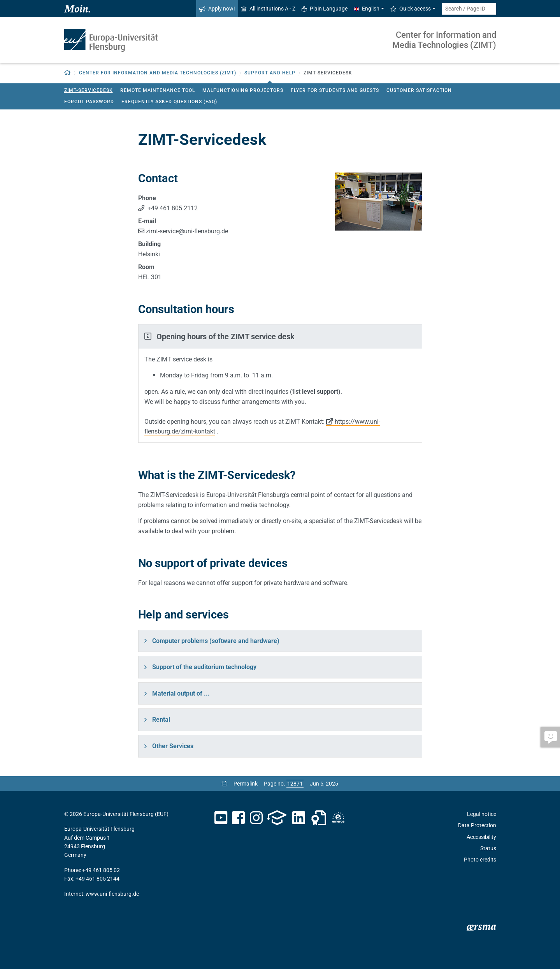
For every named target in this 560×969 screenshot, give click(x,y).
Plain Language (325, 9)
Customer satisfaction (419, 90)
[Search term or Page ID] (469, 9)
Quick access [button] (411, 9)
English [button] (367, 9)
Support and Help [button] (270, 73)
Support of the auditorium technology (204, 667)
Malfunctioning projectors (243, 90)
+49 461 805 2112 (172, 208)
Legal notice (482, 814)
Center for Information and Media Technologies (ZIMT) (444, 40)
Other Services (173, 746)
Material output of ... (181, 693)
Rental (161, 720)
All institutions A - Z (268, 9)
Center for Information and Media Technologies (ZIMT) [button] (158, 73)
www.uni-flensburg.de (112, 894)
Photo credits (480, 860)
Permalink (246, 784)
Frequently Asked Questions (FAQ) (169, 102)
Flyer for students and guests (335, 90)
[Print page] (225, 784)
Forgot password (89, 102)
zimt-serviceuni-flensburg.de (187, 231)
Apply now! (217, 9)
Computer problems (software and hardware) (216, 641)
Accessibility (481, 837)
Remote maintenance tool (158, 90)
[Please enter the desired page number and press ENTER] (295, 784)
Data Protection (477, 825)
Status (488, 848)
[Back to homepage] (68, 73)
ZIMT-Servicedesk (89, 90)
